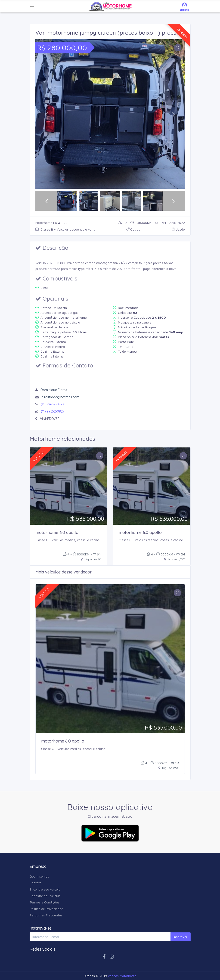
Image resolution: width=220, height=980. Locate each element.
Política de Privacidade (46, 909)
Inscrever (181, 937)
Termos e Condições (45, 902)
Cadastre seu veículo (45, 896)
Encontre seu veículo (45, 889)
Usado (178, 229)
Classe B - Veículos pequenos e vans (65, 229)
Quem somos (39, 876)
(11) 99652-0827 (52, 404)
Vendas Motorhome (122, 976)
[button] (47, 114)
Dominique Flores (54, 390)
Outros (133, 229)
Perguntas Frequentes (46, 915)
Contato (36, 883)
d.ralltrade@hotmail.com (60, 397)
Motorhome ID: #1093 (51, 223)
